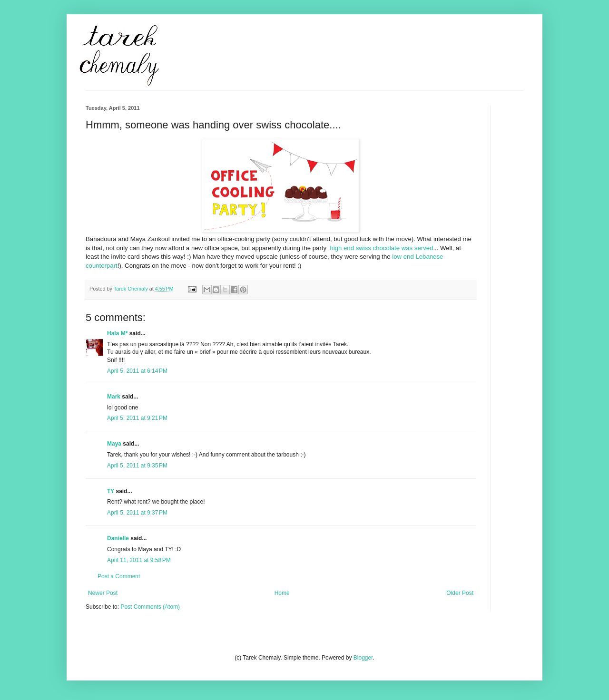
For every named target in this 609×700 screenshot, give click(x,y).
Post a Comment (119, 576)
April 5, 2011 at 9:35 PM (137, 466)
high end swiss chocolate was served (381, 248)
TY (111, 491)
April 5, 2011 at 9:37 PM (137, 513)
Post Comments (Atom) (150, 607)
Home (282, 593)
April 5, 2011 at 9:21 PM (137, 418)
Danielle (118, 538)
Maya (114, 444)
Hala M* (117, 333)
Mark (114, 397)
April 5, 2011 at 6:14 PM (137, 371)
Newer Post (103, 593)
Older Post (460, 593)
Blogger (363, 658)
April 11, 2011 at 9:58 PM (139, 560)
